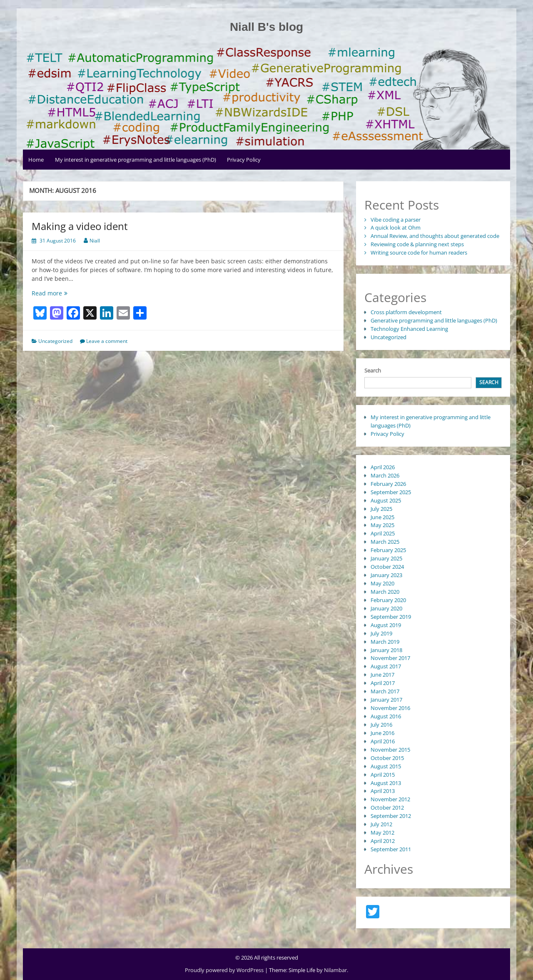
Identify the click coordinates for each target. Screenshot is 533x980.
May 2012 (382, 832)
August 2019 (386, 625)
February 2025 (388, 550)
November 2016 (390, 708)
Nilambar (335, 970)
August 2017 (386, 666)
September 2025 (391, 492)
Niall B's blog (266, 27)
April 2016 (383, 741)
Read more (57, 293)
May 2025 (382, 525)
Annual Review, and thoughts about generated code (435, 236)
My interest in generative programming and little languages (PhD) (136, 160)
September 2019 (391, 617)
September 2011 (391, 849)
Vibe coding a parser (396, 220)
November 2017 (390, 658)
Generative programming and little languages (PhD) (434, 320)
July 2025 (381, 509)
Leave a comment (107, 341)
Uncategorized (55, 341)
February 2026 (388, 484)
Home (36, 160)
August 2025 (386, 500)
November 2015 (390, 750)
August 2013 (386, 783)
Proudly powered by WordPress (225, 970)
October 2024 (387, 567)
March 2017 (385, 691)
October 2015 (387, 758)
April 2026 (383, 467)
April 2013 (383, 791)
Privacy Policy (244, 160)
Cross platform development (406, 312)
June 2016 (382, 733)
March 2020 (385, 592)
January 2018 (386, 650)
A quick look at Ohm (396, 227)
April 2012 (383, 841)
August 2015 (386, 766)
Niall (95, 241)
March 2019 (385, 642)
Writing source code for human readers (419, 252)
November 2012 (390, 799)
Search (373, 370)
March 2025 (385, 542)
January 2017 (386, 700)
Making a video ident (80, 226)
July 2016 (381, 725)
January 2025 (386, 558)
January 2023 (386, 575)
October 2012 (387, 807)
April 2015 (383, 775)
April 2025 (383, 533)
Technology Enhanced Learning (409, 329)
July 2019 (381, 633)
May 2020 (382, 583)
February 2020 (388, 600)
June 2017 (382, 675)
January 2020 (386, 608)
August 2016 (386, 716)
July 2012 (381, 824)
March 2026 (385, 475)
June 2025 (382, 517)
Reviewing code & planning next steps (417, 244)
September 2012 (391, 816)
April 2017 (383, 683)
